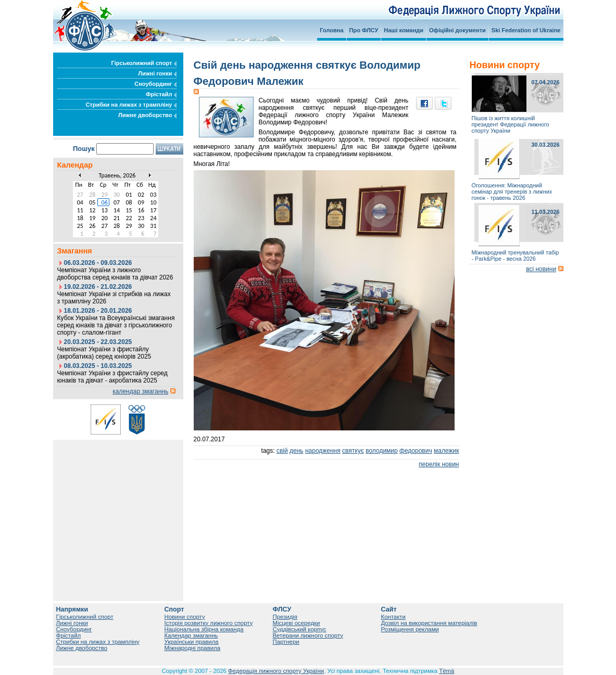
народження (323, 451)
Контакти (393, 617)
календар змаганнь (140, 391)
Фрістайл (161, 94)
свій (282, 451)
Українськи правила (192, 642)
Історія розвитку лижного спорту (209, 623)
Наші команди (404, 30)
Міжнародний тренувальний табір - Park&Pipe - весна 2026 (516, 256)
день (297, 451)
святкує (353, 451)
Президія (285, 617)
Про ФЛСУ (364, 30)
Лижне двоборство (147, 115)
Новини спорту (185, 617)
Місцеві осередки (297, 623)
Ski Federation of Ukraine (526, 30)
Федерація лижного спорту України (276, 671)
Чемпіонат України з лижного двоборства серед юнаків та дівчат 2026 (115, 274)
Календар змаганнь (191, 635)
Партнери (286, 642)
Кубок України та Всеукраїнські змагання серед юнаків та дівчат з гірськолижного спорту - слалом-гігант (116, 325)
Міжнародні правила (193, 648)
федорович (416, 451)
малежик (446, 451)
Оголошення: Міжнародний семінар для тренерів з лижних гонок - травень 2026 (512, 192)
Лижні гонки (157, 73)
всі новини (541, 269)
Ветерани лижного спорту (308, 635)
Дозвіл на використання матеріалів (429, 623)
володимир (382, 451)
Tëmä (447, 671)
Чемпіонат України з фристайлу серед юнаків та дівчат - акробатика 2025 (112, 377)
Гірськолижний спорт (144, 63)
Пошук (84, 149)
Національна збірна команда (204, 629)
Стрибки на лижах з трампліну (131, 105)
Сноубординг (155, 84)
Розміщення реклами (410, 629)
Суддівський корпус (300, 629)
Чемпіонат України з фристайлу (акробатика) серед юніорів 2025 (104, 353)
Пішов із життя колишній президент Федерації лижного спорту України (511, 124)
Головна (331, 30)
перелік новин (439, 464)
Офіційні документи (457, 30)
